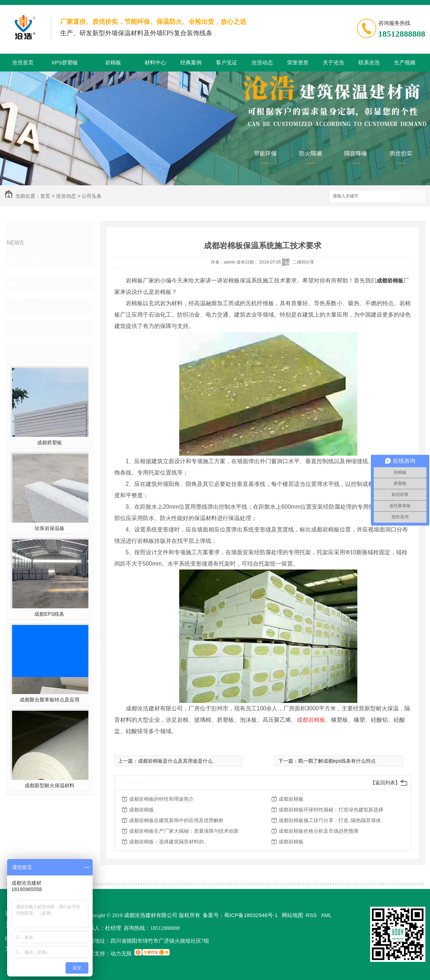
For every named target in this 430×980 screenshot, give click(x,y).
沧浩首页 (23, 62)
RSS (312, 915)
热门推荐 (29, 351)
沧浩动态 (262, 62)
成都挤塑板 (50, 443)
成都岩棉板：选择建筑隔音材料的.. (168, 842)
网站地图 (292, 915)
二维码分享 (304, 262)
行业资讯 (29, 283)
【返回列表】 (385, 783)
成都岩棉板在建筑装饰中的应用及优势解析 (176, 820)
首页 (45, 196)
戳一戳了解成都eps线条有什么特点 (337, 761)
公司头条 (92, 196)
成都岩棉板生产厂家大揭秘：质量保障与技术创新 (184, 831)
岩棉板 (113, 62)
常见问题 (29, 306)
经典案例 (191, 62)
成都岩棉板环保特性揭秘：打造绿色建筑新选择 (331, 810)
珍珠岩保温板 (50, 528)
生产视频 (405, 62)
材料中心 (155, 62)
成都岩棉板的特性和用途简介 (161, 799)
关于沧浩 (333, 62)
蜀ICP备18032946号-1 (251, 915)
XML (327, 915)
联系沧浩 (369, 62)
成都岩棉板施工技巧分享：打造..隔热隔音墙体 (330, 820)
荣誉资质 (298, 62)
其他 (22, 329)
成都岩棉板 (390, 280)
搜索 (413, 197)
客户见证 (227, 62)
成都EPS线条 (49, 614)
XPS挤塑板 (65, 62)
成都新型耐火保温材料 (50, 785)
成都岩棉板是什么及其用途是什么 (175, 761)
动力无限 (121, 953)
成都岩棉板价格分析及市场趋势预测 (318, 831)
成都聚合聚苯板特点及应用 (50, 700)
